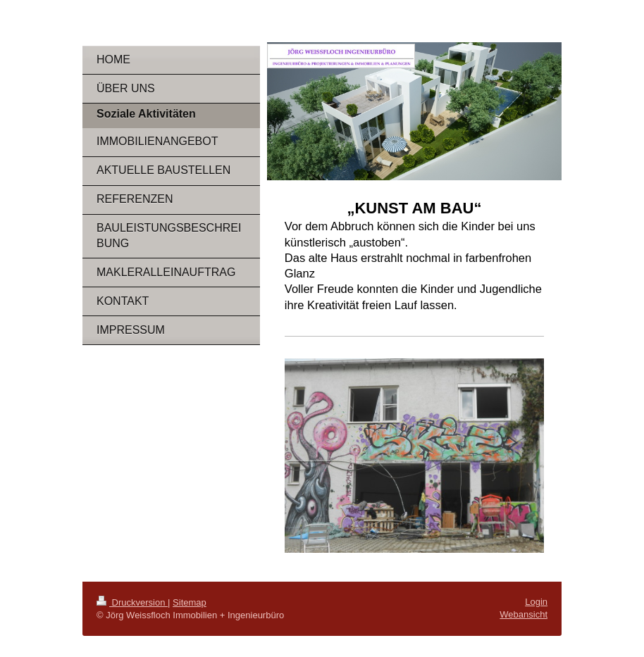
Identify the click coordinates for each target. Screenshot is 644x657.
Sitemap (190, 602)
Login (536, 602)
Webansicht (524, 614)
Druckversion (132, 602)
